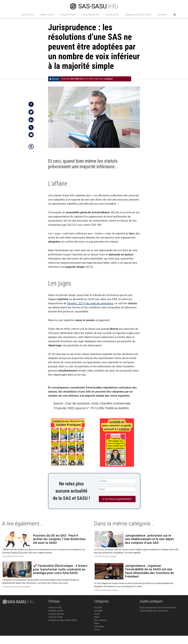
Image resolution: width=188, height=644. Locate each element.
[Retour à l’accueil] (14, 15)
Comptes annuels (68, 15)
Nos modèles (100, 620)
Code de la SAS (112, 15)
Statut (97, 617)
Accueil (54, 79)
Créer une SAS (28, 15)
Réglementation (25, 587)
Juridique (108, 79)
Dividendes (162, 15)
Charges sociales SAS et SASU (138, 15)
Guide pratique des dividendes (154, 611)
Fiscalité (98, 608)
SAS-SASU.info (77, 79)
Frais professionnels (90, 15)
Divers (22, 556)
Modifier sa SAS (47, 15)
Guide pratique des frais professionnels (158, 608)
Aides (97, 623)
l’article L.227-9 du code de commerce (90, 303)
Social (97, 614)
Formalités (99, 626)
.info (94, 6)
